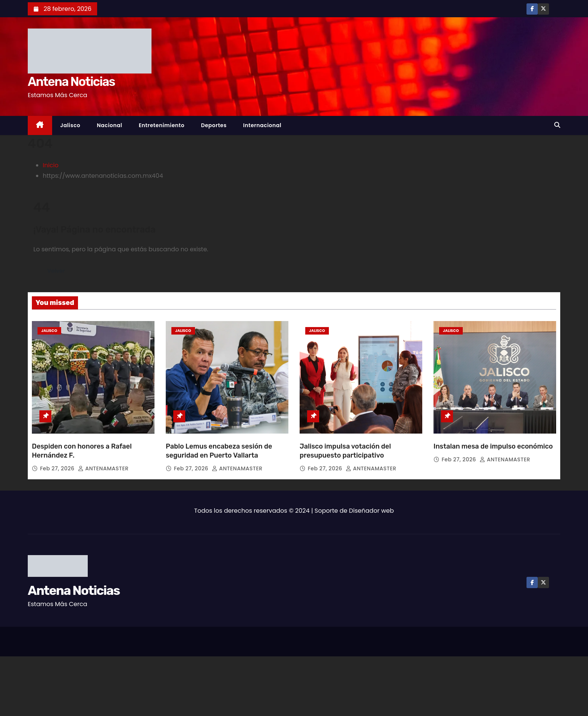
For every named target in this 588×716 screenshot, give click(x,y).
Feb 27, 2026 (58, 468)
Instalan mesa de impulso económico (494, 446)
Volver (57, 271)
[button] (557, 125)
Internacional (262, 125)
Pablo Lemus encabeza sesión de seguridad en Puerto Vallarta (219, 451)
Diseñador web (372, 511)
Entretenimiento (162, 125)
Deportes (214, 125)
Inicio (51, 165)
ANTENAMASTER (103, 468)
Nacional (109, 125)
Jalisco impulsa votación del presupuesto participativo (345, 451)
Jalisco (70, 125)
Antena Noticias (71, 82)
